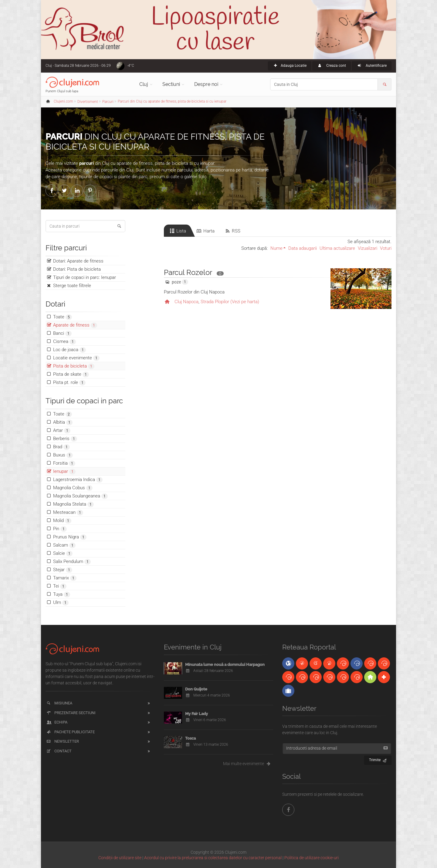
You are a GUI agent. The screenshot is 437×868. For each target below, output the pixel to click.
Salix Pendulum (72, 562)
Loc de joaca (69, 350)
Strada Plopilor (215, 302)
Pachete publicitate (70, 732)
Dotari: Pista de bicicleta (77, 269)
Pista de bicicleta (74, 366)
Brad (61, 447)
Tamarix (65, 578)
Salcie (63, 553)
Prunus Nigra (70, 537)
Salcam (64, 545)
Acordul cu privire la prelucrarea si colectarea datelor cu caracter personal (213, 858)
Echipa (57, 722)
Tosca (190, 738)
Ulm (61, 603)
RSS (232, 231)
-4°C (131, 66)
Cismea (64, 342)
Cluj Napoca (186, 302)
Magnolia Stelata (73, 504)
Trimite (378, 759)
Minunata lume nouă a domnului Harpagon (225, 665)
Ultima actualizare (337, 248)
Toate (63, 317)
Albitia (63, 422)
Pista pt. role (69, 383)
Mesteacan (68, 512)
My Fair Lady (196, 714)
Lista (177, 231)
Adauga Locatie (290, 66)
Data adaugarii (303, 248)
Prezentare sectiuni (71, 713)
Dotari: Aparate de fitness (78, 261)
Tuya (62, 594)
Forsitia (64, 463)
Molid (62, 521)
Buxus (63, 455)
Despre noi (206, 84)
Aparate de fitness (75, 325)
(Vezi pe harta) (245, 302)
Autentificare (372, 66)
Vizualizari (368, 248)
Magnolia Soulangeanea (80, 496)
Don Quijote (196, 689)
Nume (276, 248)
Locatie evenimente (76, 358)
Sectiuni (171, 84)
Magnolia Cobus (73, 488)
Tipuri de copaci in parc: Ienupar (85, 277)
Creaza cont (332, 66)
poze (176, 282)
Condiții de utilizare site (120, 858)
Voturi (386, 248)
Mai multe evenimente (248, 764)
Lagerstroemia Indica (78, 480)
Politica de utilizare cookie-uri (312, 858)
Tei (60, 586)
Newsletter (62, 741)
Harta (205, 231)
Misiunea (59, 703)
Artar (62, 431)
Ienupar (64, 471)
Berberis (65, 439)
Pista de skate (71, 374)
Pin (60, 529)
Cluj (144, 84)
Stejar (63, 570)
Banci (62, 333)
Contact (59, 751)
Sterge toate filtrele (72, 286)
